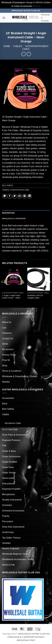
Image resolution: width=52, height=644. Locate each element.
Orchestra (7, 505)
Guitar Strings (9, 473)
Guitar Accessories (11, 456)
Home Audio (8, 478)
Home (7, 46)
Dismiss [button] (37, 6)
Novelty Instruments (12, 500)
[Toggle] (48, 398)
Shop (5, 366)
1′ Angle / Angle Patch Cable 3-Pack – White (11, 297)
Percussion (8, 521)
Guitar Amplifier (10, 462)
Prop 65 (6, 360)
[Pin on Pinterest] (25, 196)
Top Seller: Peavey (11, 538)
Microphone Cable (13, 423)
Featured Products (11, 440)
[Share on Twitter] (15, 196)
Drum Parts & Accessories (15, 435)
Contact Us (8, 338)
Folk (4, 446)
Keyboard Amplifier (11, 489)
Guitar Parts (8, 467)
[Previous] (2, 287)
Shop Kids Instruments (13, 527)
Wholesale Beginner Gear (15, 554)
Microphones (8, 494)
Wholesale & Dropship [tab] (14, 219)
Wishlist (6, 382)
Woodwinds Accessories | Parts (18, 559)
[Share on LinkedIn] (30, 196)
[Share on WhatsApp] (5, 196)
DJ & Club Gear (10, 429)
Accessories (8, 398)
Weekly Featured (10, 549)
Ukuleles (6, 543)
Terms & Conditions (12, 371)
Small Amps (8, 532)
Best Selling (8, 409)
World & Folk (8, 565)
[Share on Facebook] (10, 196)
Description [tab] (8, 213)
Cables (18, 46)
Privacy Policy (9, 355)
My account (8, 349)
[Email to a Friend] (20, 196)
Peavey (6, 516)
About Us (7, 322)
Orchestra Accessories (13, 511)
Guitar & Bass (9, 451)
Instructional (8, 484)
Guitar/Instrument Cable (20, 190)
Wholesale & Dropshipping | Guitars (20, 376)
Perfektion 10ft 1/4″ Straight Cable (35, 297)
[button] (4, 18)
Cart (4, 328)
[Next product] (24, 54)
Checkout (7, 333)
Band (5, 404)
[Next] (50, 287)
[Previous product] (29, 54)
